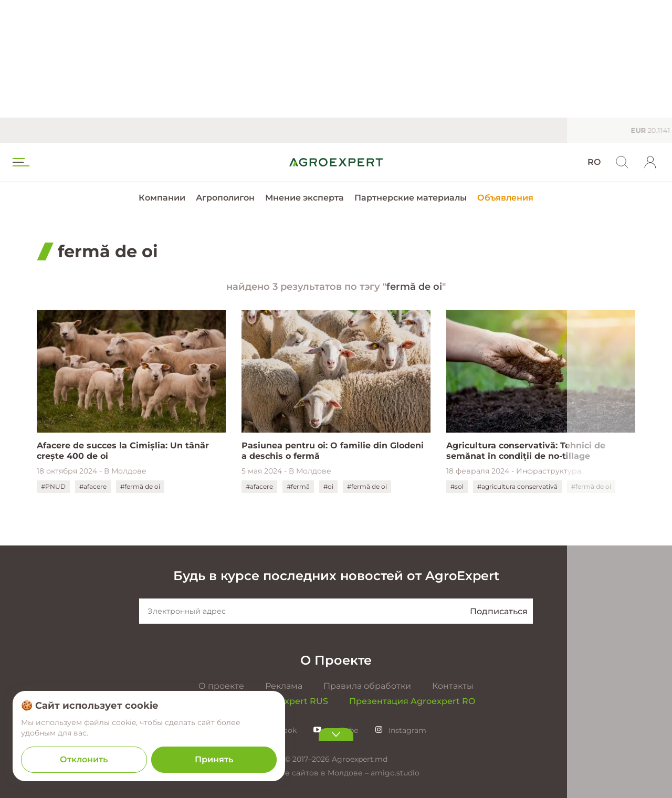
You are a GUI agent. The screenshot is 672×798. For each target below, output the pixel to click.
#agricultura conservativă (517, 486)
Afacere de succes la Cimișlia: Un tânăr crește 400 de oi (123, 451)
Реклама (284, 686)
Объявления (505, 198)
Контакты (453, 686)
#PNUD (53, 486)
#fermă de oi (140, 486)
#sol (457, 486)
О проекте (221, 686)
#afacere (93, 486)
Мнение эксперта (304, 198)
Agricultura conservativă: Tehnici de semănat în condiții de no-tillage (526, 451)
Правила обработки (367, 686)
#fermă (298, 486)
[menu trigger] (20, 162)
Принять (214, 759)
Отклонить (84, 759)
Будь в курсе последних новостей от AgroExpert (336, 576)
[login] (650, 162)
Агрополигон (225, 198)
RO (594, 162)
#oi (328, 486)
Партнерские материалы (411, 198)
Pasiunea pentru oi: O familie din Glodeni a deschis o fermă (333, 451)
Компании (162, 198)
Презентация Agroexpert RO (412, 701)
